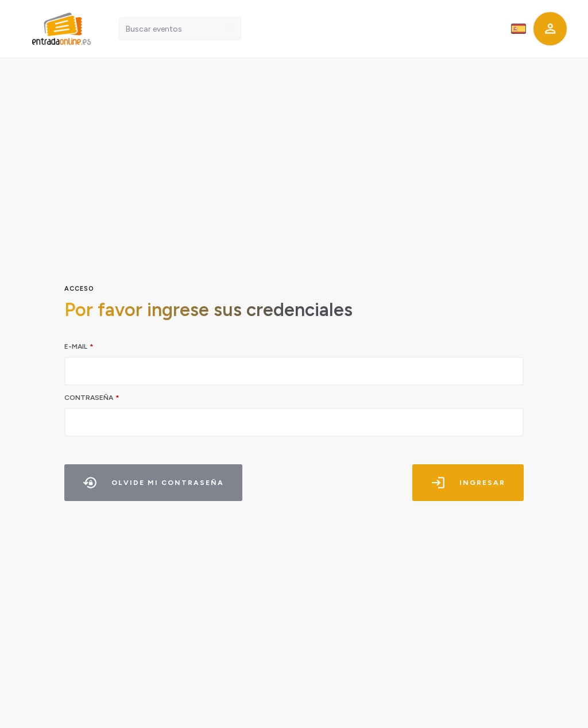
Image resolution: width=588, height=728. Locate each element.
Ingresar (467, 483)
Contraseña (89, 398)
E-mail (76, 346)
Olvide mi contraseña (155, 483)
